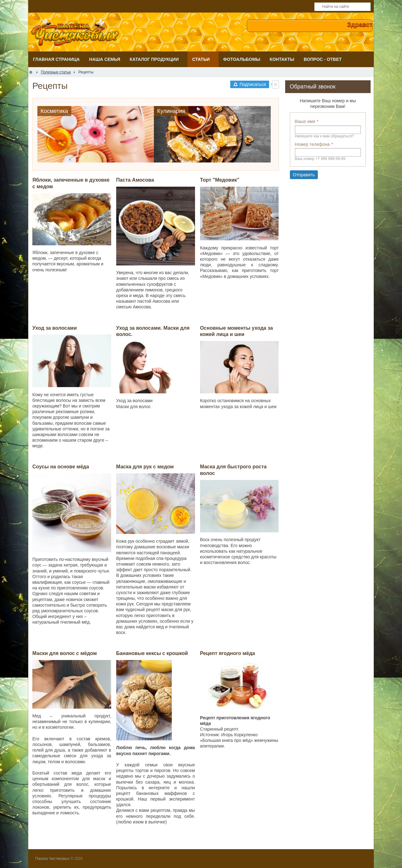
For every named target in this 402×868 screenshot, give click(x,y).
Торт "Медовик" (220, 180)
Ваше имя (305, 121)
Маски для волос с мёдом (65, 653)
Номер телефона (312, 144)
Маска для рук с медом (145, 467)
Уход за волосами (54, 328)
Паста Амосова (135, 180)
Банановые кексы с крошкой (152, 653)
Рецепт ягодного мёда (228, 653)
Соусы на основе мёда (61, 467)
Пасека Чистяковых (52, 859)
